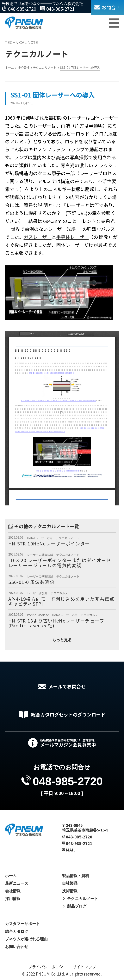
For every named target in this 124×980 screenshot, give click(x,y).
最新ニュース (17, 883)
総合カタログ (17, 931)
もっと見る (62, 640)
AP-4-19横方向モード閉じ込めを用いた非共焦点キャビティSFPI (61, 601)
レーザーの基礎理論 (40, 555)
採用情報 (13, 899)
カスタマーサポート (22, 924)
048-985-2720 (22, 9)
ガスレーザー (38, 237)
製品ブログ (77, 906)
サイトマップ (84, 967)
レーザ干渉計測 (37, 593)
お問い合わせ (17, 947)
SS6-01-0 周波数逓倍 (32, 582)
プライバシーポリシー (47, 967)
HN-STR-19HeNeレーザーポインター (49, 543)
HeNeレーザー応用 (40, 538)
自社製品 (70, 883)
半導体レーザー (72, 237)
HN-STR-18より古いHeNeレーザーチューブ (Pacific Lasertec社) (56, 623)
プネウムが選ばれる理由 (26, 939)
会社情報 (13, 891)
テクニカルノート (67, 538)
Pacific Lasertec (38, 615)
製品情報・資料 (76, 876)
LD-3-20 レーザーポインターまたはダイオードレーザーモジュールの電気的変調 (60, 563)
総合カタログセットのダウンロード (68, 714)
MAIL (71, 850)
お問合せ (111, 7)
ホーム (11, 876)
